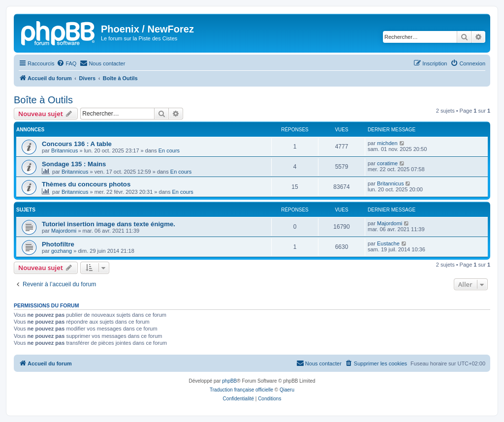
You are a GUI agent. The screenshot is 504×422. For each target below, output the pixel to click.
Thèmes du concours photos (86, 184)
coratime (387, 163)
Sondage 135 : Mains (74, 164)
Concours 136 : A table (77, 144)
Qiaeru (287, 390)
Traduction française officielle (241, 390)
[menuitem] (66, 63)
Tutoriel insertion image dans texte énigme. (109, 224)
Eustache (388, 243)
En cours (169, 151)
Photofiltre (58, 244)
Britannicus (64, 151)
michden (387, 143)
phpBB (229, 381)
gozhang (62, 251)
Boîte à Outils (43, 100)
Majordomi (64, 231)
